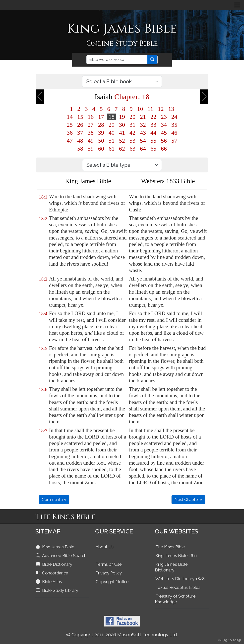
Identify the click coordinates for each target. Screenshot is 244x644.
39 (101, 133)
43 (143, 133)
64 (143, 149)
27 (91, 125)
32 (143, 125)
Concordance (53, 573)
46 (174, 133)
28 (101, 125)
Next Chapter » (188, 500)
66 (164, 149)
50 (101, 141)
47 (70, 141)
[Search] (117, 60)
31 (132, 125)
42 (132, 133)
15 (80, 117)
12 (161, 109)
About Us (105, 547)
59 (91, 149)
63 (132, 149)
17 (101, 117)
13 (171, 109)
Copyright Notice (112, 582)
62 (122, 149)
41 (122, 133)
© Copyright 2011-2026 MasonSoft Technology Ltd (122, 635)
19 (122, 117)
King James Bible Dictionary (171, 567)
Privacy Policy (109, 573)
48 (80, 141)
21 (143, 117)
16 (91, 117)
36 (70, 133)
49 (91, 141)
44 (153, 133)
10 (140, 109)
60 (101, 149)
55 (153, 141)
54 (143, 141)
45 (164, 133)
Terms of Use (109, 564)
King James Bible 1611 (176, 556)
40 (112, 133)
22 (153, 117)
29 (112, 125)
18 (112, 117)
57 (174, 141)
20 (132, 117)
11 (150, 109)
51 (112, 141)
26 (80, 125)
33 (153, 125)
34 (164, 125)
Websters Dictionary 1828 (180, 579)
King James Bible (56, 547)
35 (174, 125)
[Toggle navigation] (237, 5)
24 (174, 117)
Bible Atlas (49, 582)
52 (122, 141)
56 (164, 141)
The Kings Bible (170, 547)
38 (91, 133)
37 (80, 133)
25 (70, 125)
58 (80, 149)
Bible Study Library (58, 590)
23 (164, 117)
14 (70, 117)
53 (132, 141)
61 (112, 149)
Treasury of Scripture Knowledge (175, 599)
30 (122, 125)
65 (153, 149)
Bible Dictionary (55, 564)
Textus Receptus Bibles (178, 587)
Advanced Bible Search (62, 556)
